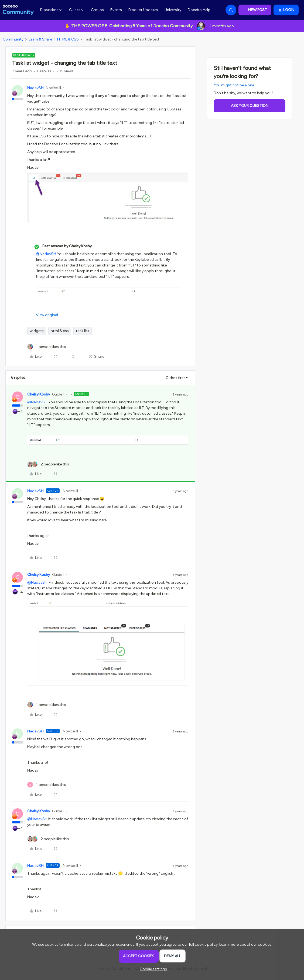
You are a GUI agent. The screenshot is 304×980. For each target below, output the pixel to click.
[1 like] (47, 347)
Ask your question (250, 106)
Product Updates (143, 10)
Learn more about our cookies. (246, 944)
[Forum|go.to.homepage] (18, 10)
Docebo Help (199, 10)
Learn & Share (40, 39)
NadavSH (35, 88)
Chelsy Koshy (39, 394)
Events (116, 10)
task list (83, 331)
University (173, 10)
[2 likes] (48, 464)
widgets (37, 331)
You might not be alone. (234, 85)
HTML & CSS (68, 39)
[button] (255, 10)
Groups (97, 10)
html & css (60, 331)
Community (13, 39)
